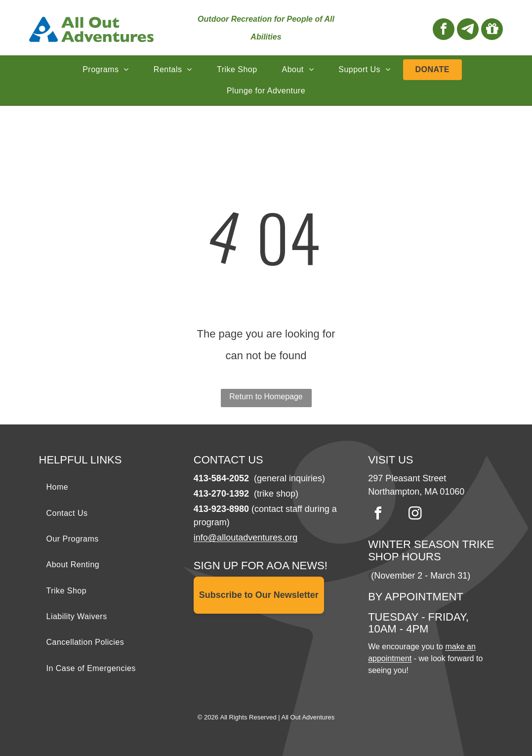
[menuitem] (106, 70)
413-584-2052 (221, 478)
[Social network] (468, 30)
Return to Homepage (266, 397)
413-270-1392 (221, 494)
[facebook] (444, 30)
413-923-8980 (221, 509)
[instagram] (415, 515)
